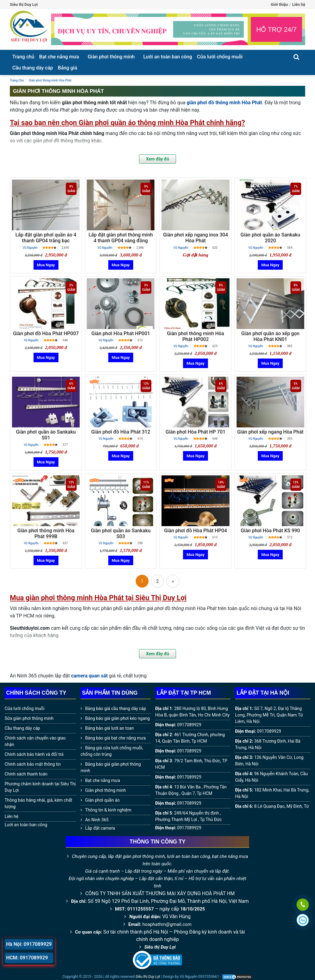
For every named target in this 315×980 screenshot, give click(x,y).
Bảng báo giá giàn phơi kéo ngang (118, 718)
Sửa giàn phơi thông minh (29, 718)
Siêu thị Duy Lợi (160, 947)
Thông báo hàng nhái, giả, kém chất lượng (38, 803)
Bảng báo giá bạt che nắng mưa (116, 738)
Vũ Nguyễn (30, 248)
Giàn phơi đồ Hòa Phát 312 (121, 432)
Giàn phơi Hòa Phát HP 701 (195, 432)
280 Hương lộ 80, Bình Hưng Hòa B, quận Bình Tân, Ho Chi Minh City (193, 712)
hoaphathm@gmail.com (167, 924)
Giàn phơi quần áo (102, 800)
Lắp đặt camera (100, 828)
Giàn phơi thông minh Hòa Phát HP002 (196, 336)
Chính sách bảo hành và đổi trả (34, 754)
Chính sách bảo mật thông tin (33, 764)
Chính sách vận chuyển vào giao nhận (35, 741)
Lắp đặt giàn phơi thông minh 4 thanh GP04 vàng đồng (121, 238)
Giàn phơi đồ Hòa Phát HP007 (46, 333)
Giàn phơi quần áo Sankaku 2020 (270, 238)
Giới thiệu (279, 4)
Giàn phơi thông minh (111, 57)
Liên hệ (299, 4)
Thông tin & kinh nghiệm (108, 810)
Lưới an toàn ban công (168, 57)
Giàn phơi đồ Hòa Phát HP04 (195, 531)
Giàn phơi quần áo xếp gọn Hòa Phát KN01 (270, 336)
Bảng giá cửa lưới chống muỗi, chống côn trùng (112, 751)
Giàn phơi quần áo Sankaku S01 (46, 435)
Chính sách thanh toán (26, 774)
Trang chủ (23, 57)
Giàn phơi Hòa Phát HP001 (121, 333)
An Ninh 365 (97, 820)
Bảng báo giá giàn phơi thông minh (111, 767)
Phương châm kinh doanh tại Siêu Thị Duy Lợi (40, 787)
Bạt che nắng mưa (59, 57)
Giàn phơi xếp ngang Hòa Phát (270, 432)
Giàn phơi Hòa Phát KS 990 (270, 531)
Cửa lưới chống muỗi (220, 57)
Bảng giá (67, 68)
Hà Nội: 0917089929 (29, 944)
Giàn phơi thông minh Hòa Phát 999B (46, 534)
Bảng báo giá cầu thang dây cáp (116, 708)
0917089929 (189, 725)
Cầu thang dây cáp (33, 68)
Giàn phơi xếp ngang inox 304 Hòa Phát (195, 238)
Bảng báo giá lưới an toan (110, 728)
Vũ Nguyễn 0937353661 (199, 977)
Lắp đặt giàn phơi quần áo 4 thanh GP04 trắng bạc (46, 238)
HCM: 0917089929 (27, 958)
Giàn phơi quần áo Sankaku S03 (121, 534)
